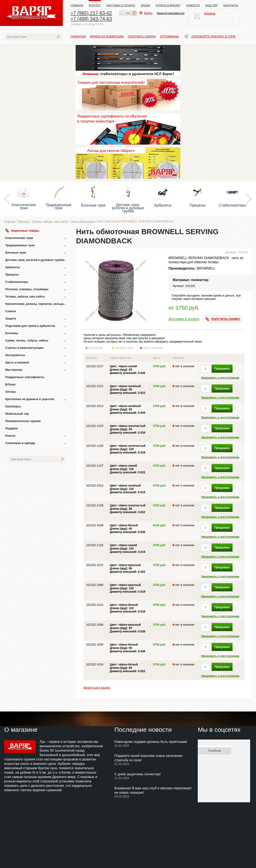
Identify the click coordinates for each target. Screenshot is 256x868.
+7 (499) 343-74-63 (91, 19)
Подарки (11, 428)
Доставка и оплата (121, 5)
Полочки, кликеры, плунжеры (36, 290)
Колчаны (36, 334)
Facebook (214, 751)
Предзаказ (222, 369)
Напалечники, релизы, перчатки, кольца (36, 304)
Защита (36, 319)
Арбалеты (36, 268)
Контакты (231, 5)
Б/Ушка (10, 384)
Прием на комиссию (107, 36)
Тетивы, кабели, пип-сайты (50, 221)
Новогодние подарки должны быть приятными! (151, 742)
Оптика (10, 392)
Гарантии (78, 36)
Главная (77, 5)
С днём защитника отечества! (138, 774)
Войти (146, 13)
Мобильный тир (17, 414)
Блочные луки (36, 253)
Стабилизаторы (36, 282)
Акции (145, 5)
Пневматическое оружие (23, 421)
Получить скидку (142, 36)
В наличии (99, 348)
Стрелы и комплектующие (36, 348)
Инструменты (36, 356)
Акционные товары (22, 231)
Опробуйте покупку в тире (210, 36)
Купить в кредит (168, 5)
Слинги (11, 311)
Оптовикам (170, 36)
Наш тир (212, 5)
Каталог (95, 5)
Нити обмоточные (83, 221)
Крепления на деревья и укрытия (36, 400)
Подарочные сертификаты (25, 377)
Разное (36, 436)
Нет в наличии (153, 348)
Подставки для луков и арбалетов (36, 326)
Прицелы (36, 275)
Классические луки (36, 238)
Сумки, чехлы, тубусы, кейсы (36, 341)
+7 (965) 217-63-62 (91, 13)
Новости (193, 5)
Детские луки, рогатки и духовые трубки (36, 260)
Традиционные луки (36, 246)
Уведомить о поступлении (220, 378)
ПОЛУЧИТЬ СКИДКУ (223, 319)
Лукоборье (13, 406)
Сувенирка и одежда (36, 444)
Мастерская (36, 370)
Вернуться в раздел (97, 688)
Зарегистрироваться (171, 13)
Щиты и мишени (36, 363)
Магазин (23, 221)
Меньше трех (125, 348)
